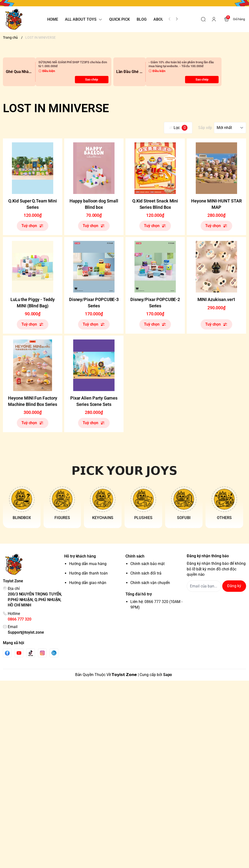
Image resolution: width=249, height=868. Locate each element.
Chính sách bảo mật (147, 564)
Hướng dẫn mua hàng (88, 564)
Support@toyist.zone (26, 632)
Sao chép (92, 79)
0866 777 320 (20, 619)
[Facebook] (7, 653)
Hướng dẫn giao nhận (88, 583)
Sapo (168, 675)
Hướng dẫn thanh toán (88, 573)
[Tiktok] (31, 653)
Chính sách (135, 556)
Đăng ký (234, 586)
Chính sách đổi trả (146, 573)
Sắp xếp (205, 128)
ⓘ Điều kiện (47, 71)
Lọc (178, 128)
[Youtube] (19, 653)
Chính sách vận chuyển (150, 583)
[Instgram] (42, 653)
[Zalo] (54, 653)
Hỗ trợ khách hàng (80, 556)
